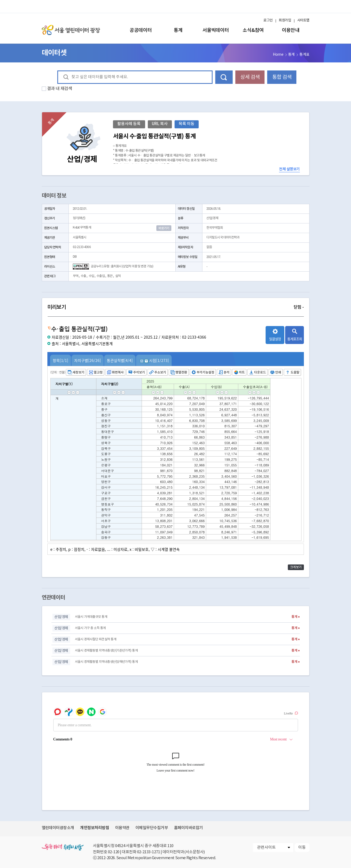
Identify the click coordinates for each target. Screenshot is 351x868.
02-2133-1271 (149, 852)
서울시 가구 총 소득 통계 (90, 628)
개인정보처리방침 (95, 828)
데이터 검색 (224, 77)
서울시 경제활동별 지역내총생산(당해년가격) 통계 (106, 662)
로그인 (268, 20)
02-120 (114, 852)
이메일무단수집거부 (152, 828)
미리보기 (176, 307)
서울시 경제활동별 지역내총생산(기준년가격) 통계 (106, 651)
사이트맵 (303, 20)
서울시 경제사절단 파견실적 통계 (96, 639)
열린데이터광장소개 (58, 828)
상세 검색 (250, 77)
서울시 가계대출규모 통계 (91, 617)
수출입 (100, 276)
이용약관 (122, 828)
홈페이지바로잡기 (188, 828)
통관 (110, 276)
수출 (83, 276)
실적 (118, 276)
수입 (91, 276)
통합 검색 (282, 77)
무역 (76, 276)
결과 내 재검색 (60, 89)
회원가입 (285, 20)
